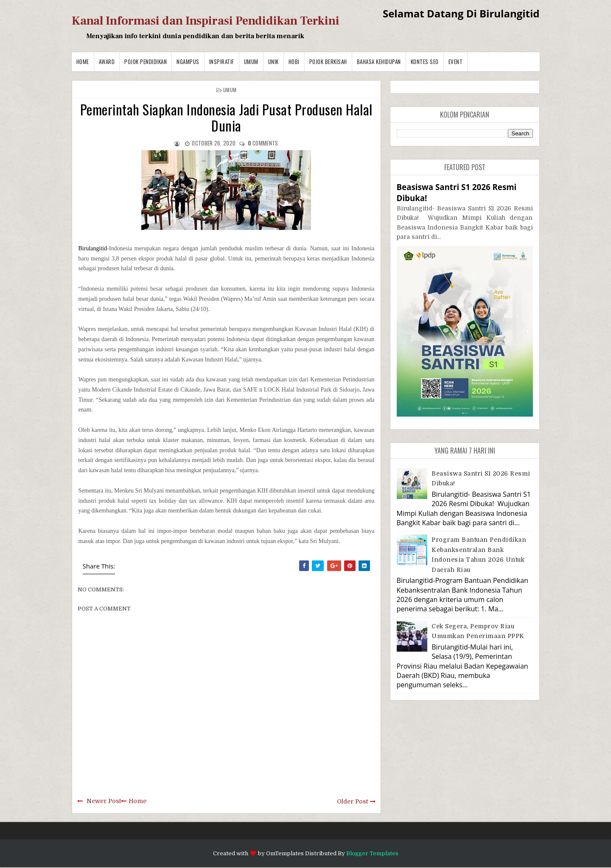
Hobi (294, 62)
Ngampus (188, 62)
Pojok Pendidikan (146, 62)
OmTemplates (285, 853)
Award (107, 62)
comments (263, 143)
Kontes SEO (425, 62)
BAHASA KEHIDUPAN (379, 62)
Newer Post (104, 801)
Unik (273, 62)
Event (456, 62)
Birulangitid (93, 248)
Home (83, 62)
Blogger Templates (372, 853)
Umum (251, 62)
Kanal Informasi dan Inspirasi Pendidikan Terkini (206, 21)
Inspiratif (222, 62)
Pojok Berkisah (328, 62)
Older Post (352, 801)
